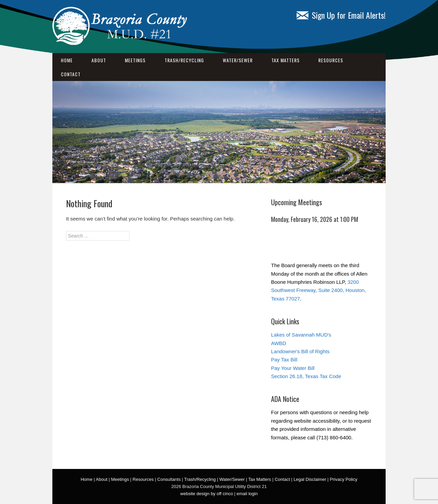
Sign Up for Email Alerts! (341, 15)
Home (67, 60)
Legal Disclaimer (310, 479)
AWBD (279, 343)
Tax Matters (285, 60)
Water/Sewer (238, 60)
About (99, 60)
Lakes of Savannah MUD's (301, 335)
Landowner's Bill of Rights (300, 351)
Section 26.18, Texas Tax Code (306, 376)
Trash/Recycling (184, 60)
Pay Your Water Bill (293, 368)
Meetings (135, 60)
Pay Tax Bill (284, 360)
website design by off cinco (207, 494)
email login (247, 494)
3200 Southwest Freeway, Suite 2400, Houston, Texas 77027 (318, 290)
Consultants (169, 479)
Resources (331, 60)
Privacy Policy (344, 479)
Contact (71, 74)
